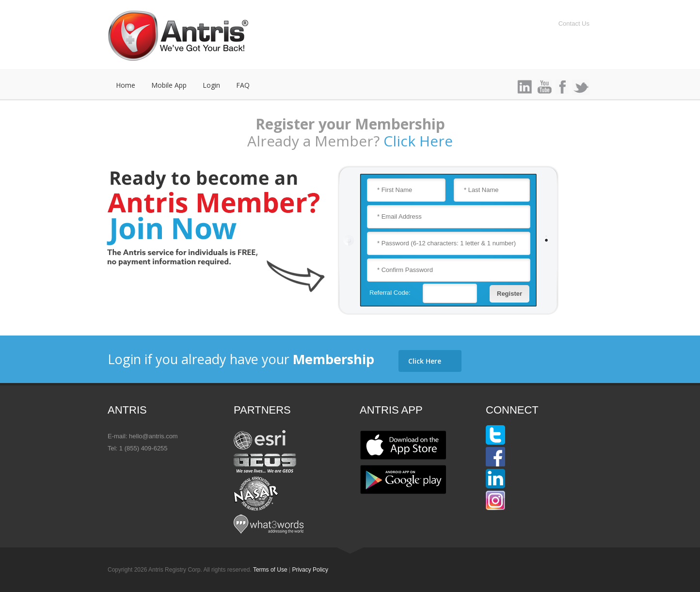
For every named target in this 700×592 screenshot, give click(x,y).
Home (126, 85)
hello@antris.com (153, 436)
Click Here (418, 141)
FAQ (243, 85)
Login (211, 85)
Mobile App (169, 85)
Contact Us (574, 24)
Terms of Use (270, 570)
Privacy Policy (310, 570)
